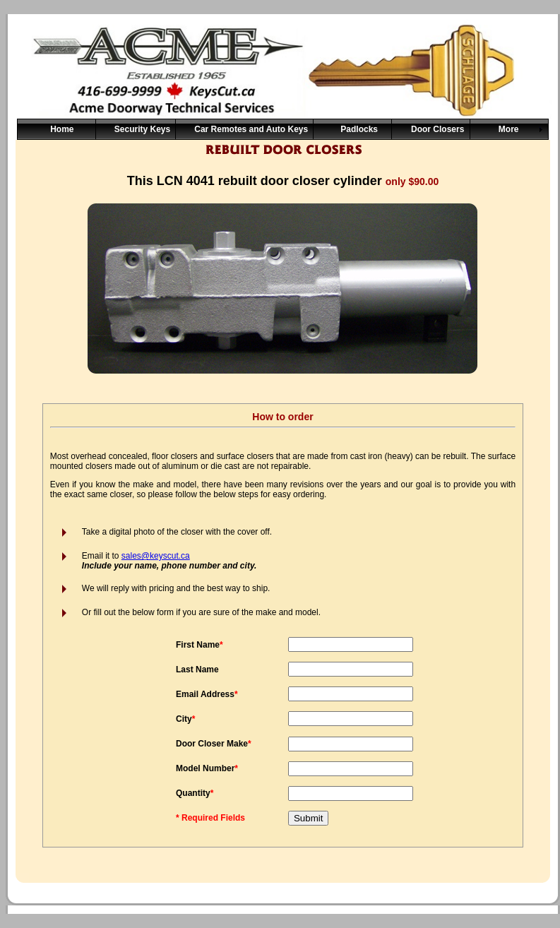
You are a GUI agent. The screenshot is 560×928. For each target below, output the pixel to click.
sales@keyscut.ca (156, 556)
